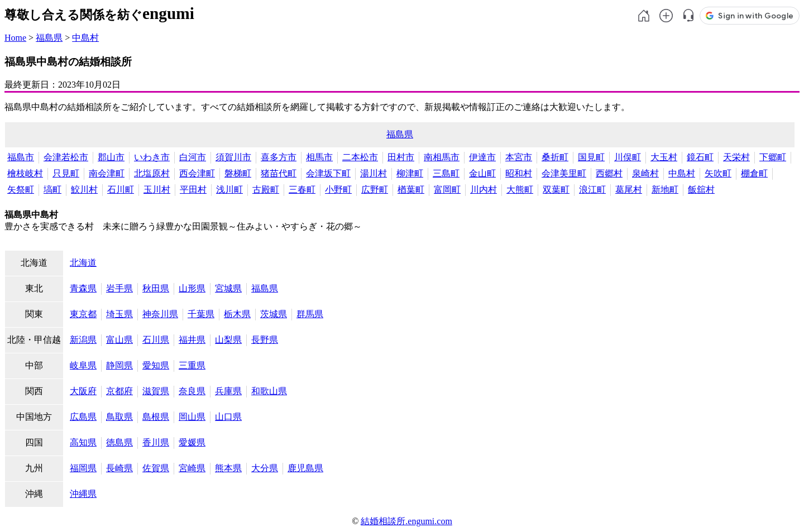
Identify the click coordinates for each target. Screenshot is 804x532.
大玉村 (664, 157)
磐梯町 (238, 173)
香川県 (156, 442)
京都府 (119, 391)
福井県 (192, 340)
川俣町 (628, 157)
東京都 (83, 314)
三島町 (446, 173)
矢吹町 (718, 173)
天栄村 (736, 157)
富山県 (119, 340)
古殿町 (266, 190)
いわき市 (152, 157)
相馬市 (319, 157)
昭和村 (519, 173)
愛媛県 (192, 442)
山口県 (228, 417)
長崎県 (119, 468)
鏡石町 (700, 157)
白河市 (193, 157)
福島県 (49, 38)
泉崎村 (645, 173)
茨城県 (274, 314)
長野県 (265, 340)
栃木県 (237, 314)
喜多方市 (279, 157)
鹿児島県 (305, 468)
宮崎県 (192, 468)
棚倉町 (754, 173)
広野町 (375, 190)
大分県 (265, 468)
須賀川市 (233, 157)
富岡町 (447, 190)
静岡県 (119, 365)
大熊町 (520, 190)
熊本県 (228, 468)
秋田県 (156, 288)
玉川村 (157, 190)
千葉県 (201, 314)
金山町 (482, 173)
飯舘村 (701, 190)
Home (15, 38)
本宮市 (519, 157)
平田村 (193, 190)
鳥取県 (119, 417)
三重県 (192, 365)
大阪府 (83, 391)
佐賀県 (156, 468)
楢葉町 (411, 190)
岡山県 (192, 417)
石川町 (121, 190)
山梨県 (228, 340)
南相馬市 (442, 157)
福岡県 (83, 468)
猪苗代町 (279, 173)
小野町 (338, 190)
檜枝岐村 (25, 173)
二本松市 (360, 157)
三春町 (302, 190)
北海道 (83, 263)
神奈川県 (160, 314)
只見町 (66, 173)
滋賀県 (156, 391)
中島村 (85, 38)
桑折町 (555, 157)
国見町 (591, 157)
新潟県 (83, 340)
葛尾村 (629, 190)
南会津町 (107, 173)
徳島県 (119, 442)
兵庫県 (228, 391)
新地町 (665, 190)
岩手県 (119, 288)
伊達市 (482, 157)
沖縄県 (83, 494)
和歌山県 (269, 391)
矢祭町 (21, 190)
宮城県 (228, 288)
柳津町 (410, 173)
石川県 (156, 340)
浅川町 (229, 190)
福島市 (21, 157)
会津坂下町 (328, 173)
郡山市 (111, 157)
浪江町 (592, 190)
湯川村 (374, 173)
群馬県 (310, 314)
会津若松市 (66, 157)
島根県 (156, 417)
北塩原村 (152, 173)
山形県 (192, 288)
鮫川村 (84, 190)
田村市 (401, 157)
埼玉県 (119, 314)
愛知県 (156, 365)
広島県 (83, 417)
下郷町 (773, 157)
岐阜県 (83, 365)
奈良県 (192, 391)
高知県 (83, 442)
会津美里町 (564, 173)
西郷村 (609, 173)
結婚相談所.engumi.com (406, 521)
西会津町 (197, 173)
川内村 (484, 190)
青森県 (83, 288)
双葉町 (556, 190)
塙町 (52, 190)
